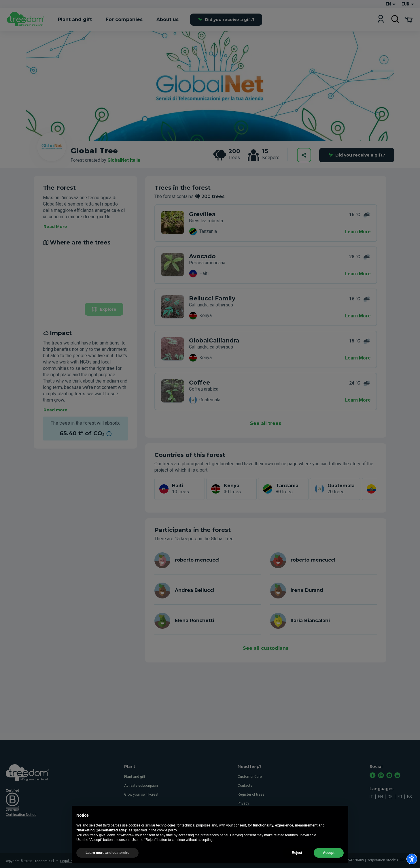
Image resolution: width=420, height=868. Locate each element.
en (380, 797)
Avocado (202, 256)
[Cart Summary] (409, 19)
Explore (104, 309)
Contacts (245, 786)
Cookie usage (249, 812)
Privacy (243, 803)
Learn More (358, 232)
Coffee (199, 383)
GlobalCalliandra (214, 340)
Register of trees (251, 794)
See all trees (266, 423)
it (371, 797)
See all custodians (266, 648)
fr (400, 797)
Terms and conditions (108, 861)
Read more (55, 410)
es (409, 797)
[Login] (381, 19)
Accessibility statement (257, 830)
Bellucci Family (212, 298)
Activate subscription (141, 786)
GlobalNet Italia (124, 160)
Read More (55, 227)
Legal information (74, 861)
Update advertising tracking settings (195, 861)
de (390, 797)
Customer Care (250, 777)
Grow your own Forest (141, 794)
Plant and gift (135, 777)
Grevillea (202, 214)
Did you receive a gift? (226, 20)
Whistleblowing (250, 821)
